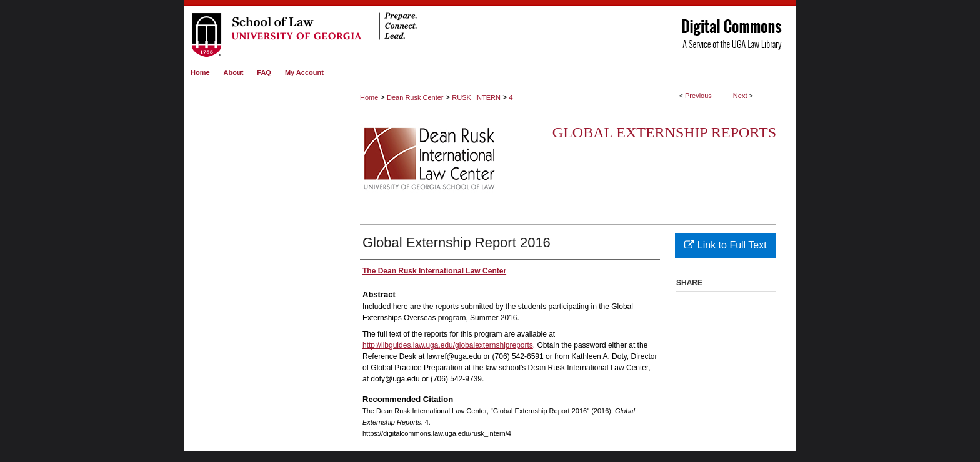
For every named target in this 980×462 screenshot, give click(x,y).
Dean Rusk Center (415, 97)
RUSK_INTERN (476, 97)
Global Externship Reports (664, 132)
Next (740, 96)
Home (369, 97)
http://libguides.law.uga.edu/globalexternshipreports (448, 345)
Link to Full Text (725, 245)
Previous (698, 96)
